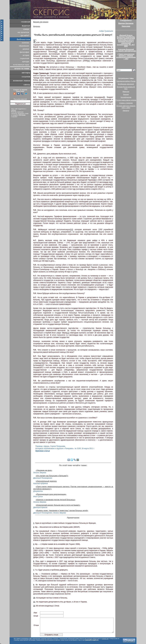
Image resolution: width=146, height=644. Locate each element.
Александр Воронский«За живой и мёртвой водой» (126, 50)
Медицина (37, 26)
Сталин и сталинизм (126, 103)
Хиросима (126, 26)
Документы (38, 491)
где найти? (25, 36)
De (135, 1)
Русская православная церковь (126, 100)
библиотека (24, 39)
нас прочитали (23, 32)
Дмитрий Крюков (40, 507)
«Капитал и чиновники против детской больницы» (56, 500)
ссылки (26, 77)
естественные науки (21, 65)
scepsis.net (105, 639)
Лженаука (126, 111)
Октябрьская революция (126, 84)
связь (27, 85)
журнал (26, 26)
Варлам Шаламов (126, 23)
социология (25, 58)
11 (68, 333)
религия (26, 49)
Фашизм (126, 94)
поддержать (2, 30)
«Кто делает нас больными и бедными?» (52, 476)
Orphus (14, 110)
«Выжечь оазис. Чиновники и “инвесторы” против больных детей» (62, 511)
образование (24, 46)
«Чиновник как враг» (44, 470)
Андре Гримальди (106, 31)
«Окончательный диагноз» (46, 481)
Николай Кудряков (40, 483)
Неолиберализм (126, 97)
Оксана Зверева (40, 473)
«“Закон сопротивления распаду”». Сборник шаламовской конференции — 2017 (126, 56)
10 (72, 230)
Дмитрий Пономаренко (43, 478)
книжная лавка (22, 81)
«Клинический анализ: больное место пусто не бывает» (58, 505)
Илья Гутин (38, 497)
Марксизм (126, 92)
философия (24, 52)
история (26, 55)
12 (42, 365)
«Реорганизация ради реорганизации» (51, 494)
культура (26, 62)
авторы (26, 73)
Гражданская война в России (126, 81)
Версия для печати (41, 22)
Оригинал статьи (43, 451)
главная (26, 22)
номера (26, 29)
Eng (132, 1)
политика (25, 43)
